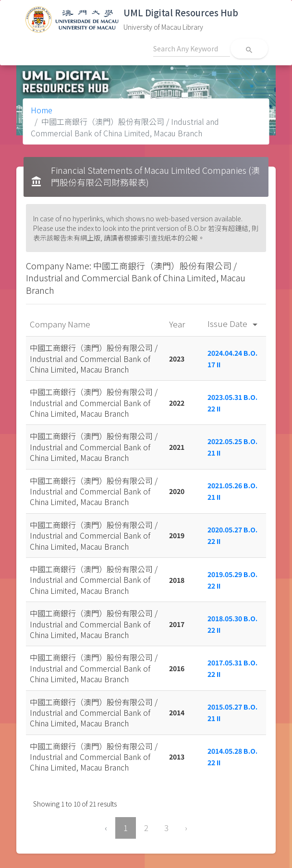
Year (178, 324)
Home (42, 110)
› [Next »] (186, 828)
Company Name (61, 324)
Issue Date (234, 323)
